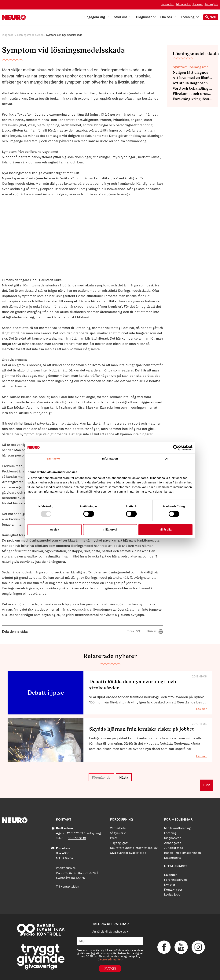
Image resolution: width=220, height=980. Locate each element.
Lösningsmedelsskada (30, 35)
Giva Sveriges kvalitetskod (128, 853)
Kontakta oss (173, 890)
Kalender (167, 4)
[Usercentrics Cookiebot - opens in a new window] (176, 448)
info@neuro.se (66, 868)
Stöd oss (123, 17)
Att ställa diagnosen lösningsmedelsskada (192, 83)
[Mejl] (110, 941)
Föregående (101, 777)
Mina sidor (183, 4)
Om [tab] (167, 458)
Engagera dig (97, 17)
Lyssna (198, 4)
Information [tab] (110, 458)
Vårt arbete (118, 828)
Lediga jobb (172, 894)
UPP (207, 785)
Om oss (168, 17)
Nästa (124, 777)
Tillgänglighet (119, 843)
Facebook (164, 947)
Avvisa (55, 529)
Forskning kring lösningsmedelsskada (192, 99)
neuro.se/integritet (110, 960)
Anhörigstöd (173, 843)
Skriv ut (152, 631)
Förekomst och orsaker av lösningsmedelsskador (192, 94)
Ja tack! (110, 969)
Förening (190, 17)
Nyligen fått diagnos (190, 72)
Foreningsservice (176, 880)
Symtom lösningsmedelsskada (192, 67)
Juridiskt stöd (174, 848)
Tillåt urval (110, 529)
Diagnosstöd (173, 838)
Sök (211, 17)
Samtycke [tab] (53, 458)
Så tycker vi (118, 833)
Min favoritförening (177, 828)
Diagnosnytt (172, 858)
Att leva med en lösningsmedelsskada (192, 78)
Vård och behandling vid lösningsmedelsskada (192, 88)
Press (114, 838)
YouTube (181, 947)
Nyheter (170, 885)
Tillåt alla (166, 529)
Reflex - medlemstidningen (182, 853)
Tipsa (131, 631)
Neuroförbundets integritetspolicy (134, 848)
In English (212, 4)
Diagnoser (146, 17)
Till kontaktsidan (68, 887)
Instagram (198, 947)
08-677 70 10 (77, 838)
